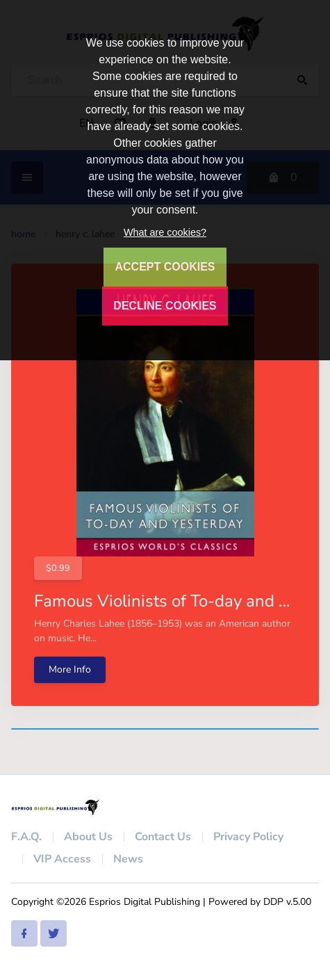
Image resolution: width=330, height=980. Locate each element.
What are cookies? (165, 232)
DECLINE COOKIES (165, 306)
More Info (70, 669)
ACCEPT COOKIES (165, 267)
